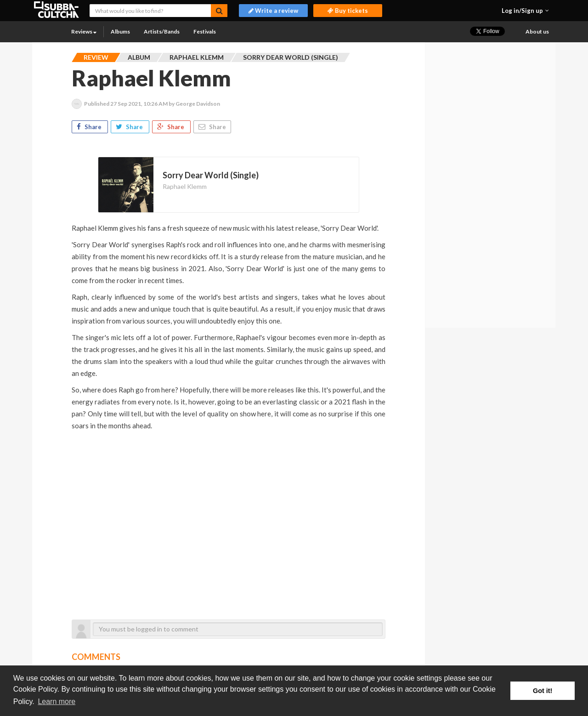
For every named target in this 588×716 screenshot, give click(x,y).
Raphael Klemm (185, 186)
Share (90, 127)
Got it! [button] (543, 691)
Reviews (84, 31)
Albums (120, 31)
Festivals (205, 31)
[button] (525, 11)
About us (537, 31)
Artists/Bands (162, 31)
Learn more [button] (57, 702)
